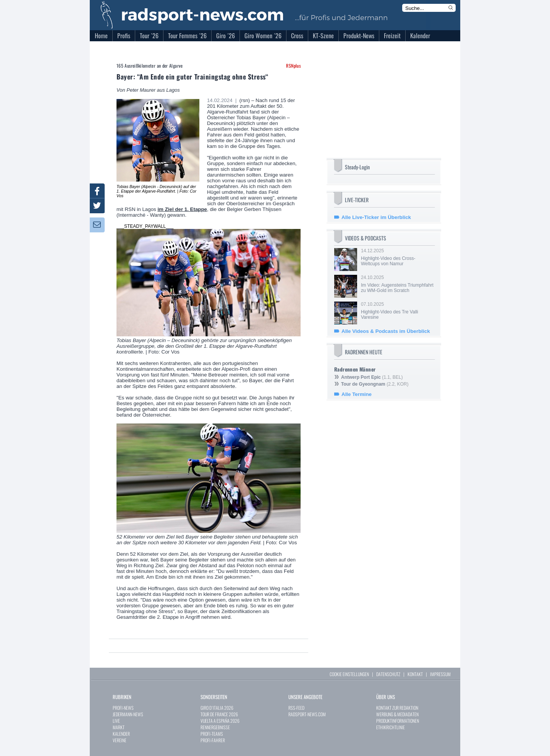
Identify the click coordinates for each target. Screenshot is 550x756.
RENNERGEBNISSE (215, 727)
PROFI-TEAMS (212, 734)
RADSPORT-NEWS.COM (307, 714)
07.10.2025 (397, 311)
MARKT (119, 727)
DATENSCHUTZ (388, 674)
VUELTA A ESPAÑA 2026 (220, 721)
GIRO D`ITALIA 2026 (217, 708)
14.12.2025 (397, 257)
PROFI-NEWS (123, 708)
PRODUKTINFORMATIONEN (398, 721)
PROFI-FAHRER (213, 740)
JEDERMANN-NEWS (128, 714)
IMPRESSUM (440, 674)
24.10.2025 (397, 284)
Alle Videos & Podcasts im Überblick (386, 331)
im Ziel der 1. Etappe (182, 209)
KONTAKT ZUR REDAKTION (397, 708)
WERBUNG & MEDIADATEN (397, 714)
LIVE (116, 721)
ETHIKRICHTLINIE (391, 727)
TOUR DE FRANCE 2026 (219, 714)
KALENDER (121, 734)
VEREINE (120, 740)
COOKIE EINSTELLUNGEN (349, 674)
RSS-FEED (296, 708)
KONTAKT (415, 674)
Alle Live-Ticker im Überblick (376, 217)
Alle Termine (357, 394)
